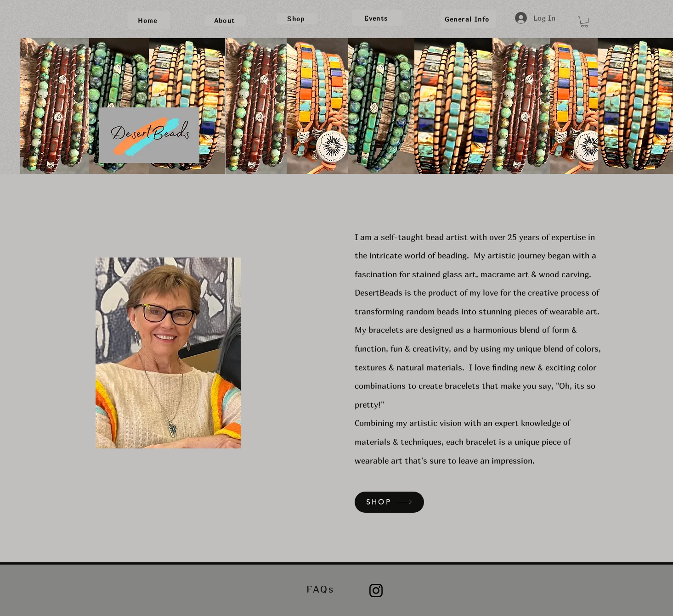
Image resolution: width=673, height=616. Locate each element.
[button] (584, 22)
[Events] (377, 18)
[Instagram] (376, 591)
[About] (226, 20)
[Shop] (297, 19)
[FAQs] (321, 589)
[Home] (149, 20)
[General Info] (468, 19)
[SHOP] (389, 502)
